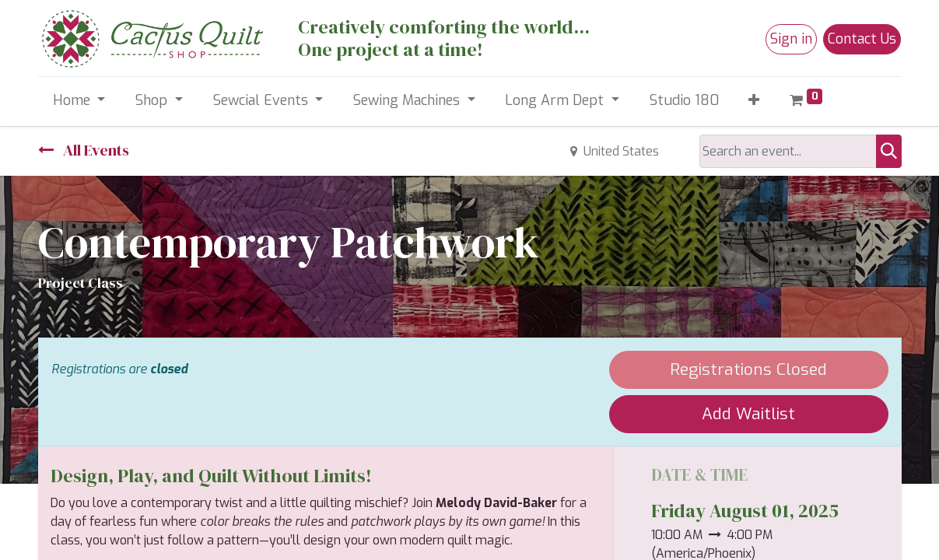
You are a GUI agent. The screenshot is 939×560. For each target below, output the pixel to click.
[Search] (889, 151)
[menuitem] (684, 101)
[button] (754, 101)
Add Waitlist (748, 414)
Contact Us (862, 39)
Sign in (791, 39)
